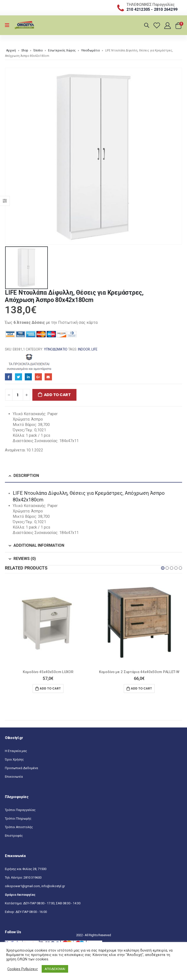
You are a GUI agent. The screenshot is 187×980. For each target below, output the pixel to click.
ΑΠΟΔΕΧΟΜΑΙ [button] (55, 969)
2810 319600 (32, 877)
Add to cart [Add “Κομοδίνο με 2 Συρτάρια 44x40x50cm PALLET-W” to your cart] (141, 688)
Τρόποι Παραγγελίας (20, 810)
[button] (163, 568)
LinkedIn (28, 377)
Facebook (8, 377)
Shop (25, 50)
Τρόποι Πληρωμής (18, 818)
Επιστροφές (14, 836)
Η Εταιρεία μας (16, 751)
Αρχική (11, 50)
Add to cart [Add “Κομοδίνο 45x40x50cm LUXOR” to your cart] (50, 688)
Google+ (38, 377)
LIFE (94, 349)
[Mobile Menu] (9, 25)
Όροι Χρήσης (14, 759)
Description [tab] (26, 476)
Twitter (19, 377)
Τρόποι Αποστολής (19, 827)
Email (48, 377)
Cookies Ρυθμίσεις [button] (23, 969)
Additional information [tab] (39, 545)
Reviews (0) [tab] (25, 559)
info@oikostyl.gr (53, 886)
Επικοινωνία (14, 777)
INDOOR (84, 349)
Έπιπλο (38, 50)
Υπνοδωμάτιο (90, 50)
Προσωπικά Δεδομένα (21, 768)
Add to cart (57, 395)
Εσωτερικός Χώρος (62, 50)
